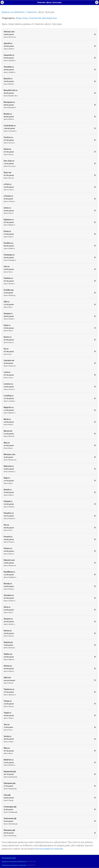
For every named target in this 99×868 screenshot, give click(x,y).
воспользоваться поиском (49, 849)
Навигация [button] (2, 2)
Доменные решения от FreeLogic (14, 865)
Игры (25, 18)
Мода (19, 18)
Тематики (31, 12)
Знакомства (35, 18)
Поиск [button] (97, 2)
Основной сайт (9, 858)
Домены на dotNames (13, 12)
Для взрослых (50, 18)
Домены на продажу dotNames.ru (14, 861)
